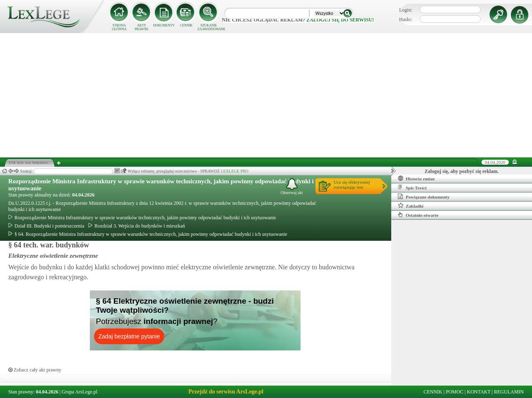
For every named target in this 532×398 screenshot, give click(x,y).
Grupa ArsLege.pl (79, 392)
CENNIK (186, 25)
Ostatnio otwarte (418, 215)
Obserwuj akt (292, 186)
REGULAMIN (509, 392)
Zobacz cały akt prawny (35, 370)
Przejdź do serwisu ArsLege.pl (226, 392)
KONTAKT (479, 392)
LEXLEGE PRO (235, 171)
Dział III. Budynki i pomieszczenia (46, 226)
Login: (406, 10)
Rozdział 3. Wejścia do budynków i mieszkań (136, 226)
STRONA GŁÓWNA (119, 27)
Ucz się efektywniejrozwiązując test (352, 185)
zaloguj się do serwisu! (340, 20)
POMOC (455, 392)
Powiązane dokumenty (424, 197)
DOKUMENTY (164, 25)
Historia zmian (416, 178)
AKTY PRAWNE (141, 27)
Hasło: (406, 19)
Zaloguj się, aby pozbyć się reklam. (462, 171)
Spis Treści (412, 187)
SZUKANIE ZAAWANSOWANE (209, 27)
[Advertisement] (266, 95)
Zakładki (411, 206)
